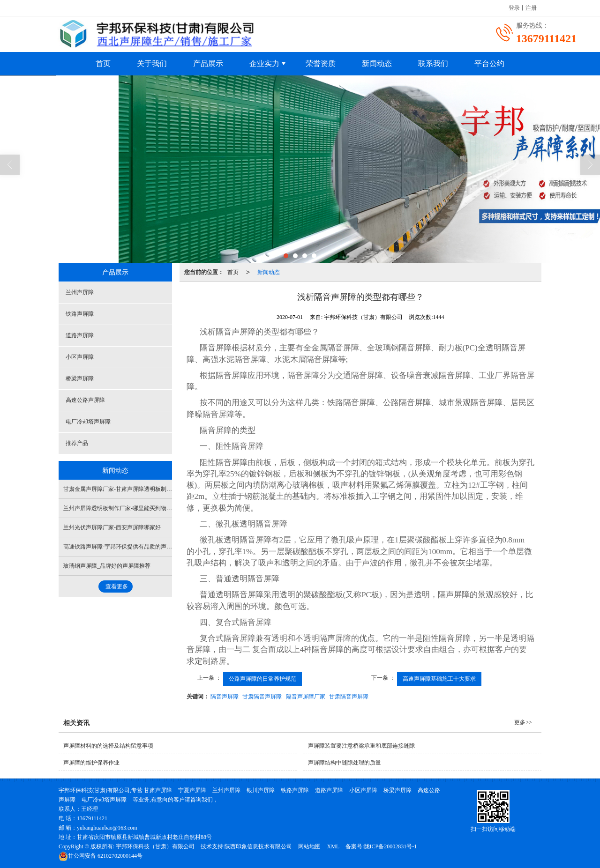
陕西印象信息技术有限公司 (258, 846)
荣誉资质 (321, 63)
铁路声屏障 (80, 314)
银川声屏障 (261, 790)
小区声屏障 (80, 357)
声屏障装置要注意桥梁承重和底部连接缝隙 (361, 746)
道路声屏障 (80, 335)
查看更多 (117, 586)
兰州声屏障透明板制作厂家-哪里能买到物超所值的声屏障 (135, 508)
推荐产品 (77, 443)
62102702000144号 (101, 856)
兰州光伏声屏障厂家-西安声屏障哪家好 (112, 527)
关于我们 (152, 63)
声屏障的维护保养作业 (91, 763)
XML (333, 846)
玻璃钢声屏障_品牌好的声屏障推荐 (107, 566)
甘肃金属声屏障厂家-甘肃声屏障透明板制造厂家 (123, 489)
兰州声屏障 (80, 292)
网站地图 (309, 846)
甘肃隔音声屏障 (262, 697)
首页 (103, 63)
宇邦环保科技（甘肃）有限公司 (155, 846)
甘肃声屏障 (158, 790)
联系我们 (433, 63)
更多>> (523, 722)
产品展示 (208, 63)
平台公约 (489, 63)
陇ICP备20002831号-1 (391, 846)
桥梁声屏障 (80, 378)
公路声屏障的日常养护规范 (262, 679)
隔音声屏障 (225, 697)
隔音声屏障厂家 (306, 697)
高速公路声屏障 (85, 400)
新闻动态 (377, 63)
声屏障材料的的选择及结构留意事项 (108, 746)
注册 (531, 8)
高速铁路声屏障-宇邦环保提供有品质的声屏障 (120, 547)
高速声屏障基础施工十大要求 (439, 679)
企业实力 (264, 63)
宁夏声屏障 (192, 790)
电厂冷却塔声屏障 (88, 422)
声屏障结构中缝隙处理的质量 (345, 763)
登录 (514, 8)
